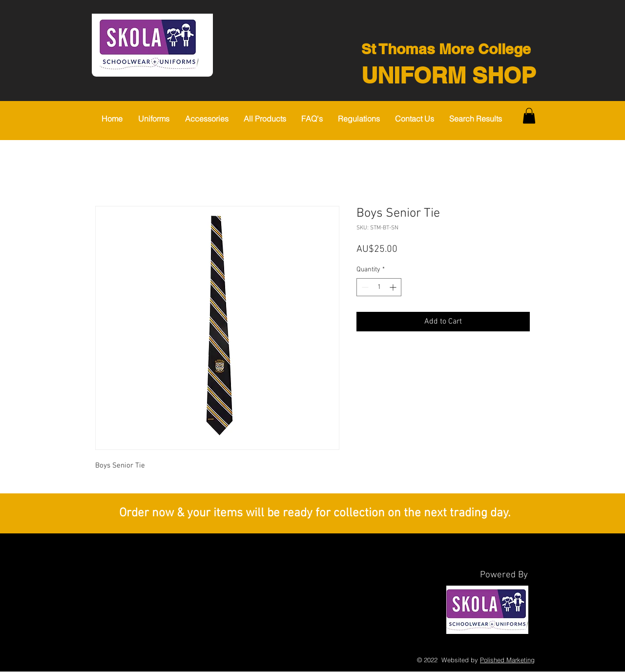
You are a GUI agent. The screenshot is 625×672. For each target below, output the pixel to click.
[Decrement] (364, 287)
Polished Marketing (507, 660)
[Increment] (394, 287)
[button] (157, 119)
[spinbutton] (379, 287)
